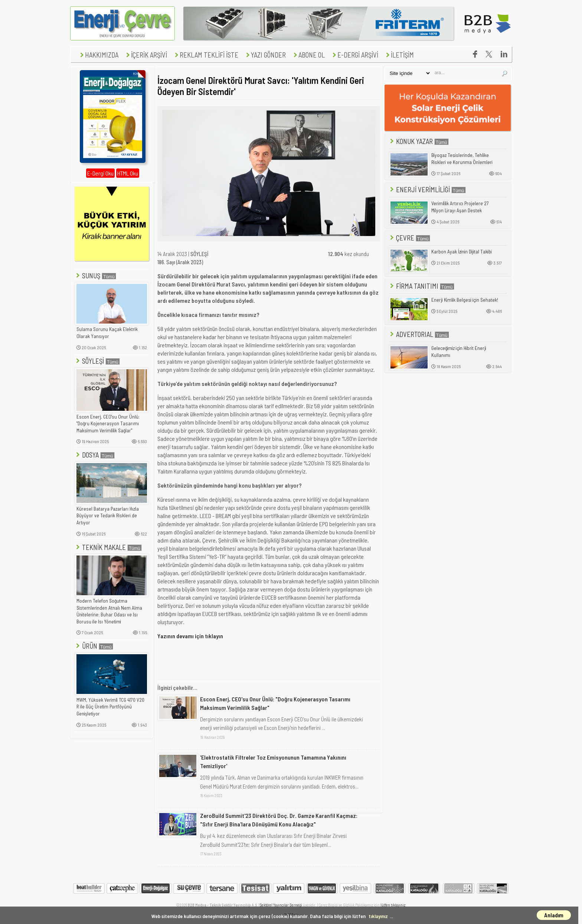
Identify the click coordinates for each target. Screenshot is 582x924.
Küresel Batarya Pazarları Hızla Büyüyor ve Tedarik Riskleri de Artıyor (108, 516)
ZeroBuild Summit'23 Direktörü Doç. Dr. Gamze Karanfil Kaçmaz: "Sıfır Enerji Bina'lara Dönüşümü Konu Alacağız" (279, 820)
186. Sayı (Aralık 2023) (180, 262)
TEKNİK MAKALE (108, 547)
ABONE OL (308, 55)
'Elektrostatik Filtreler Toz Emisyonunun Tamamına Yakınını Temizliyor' (273, 761)
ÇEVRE (409, 238)
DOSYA (95, 455)
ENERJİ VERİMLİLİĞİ (427, 189)
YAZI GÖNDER (265, 55)
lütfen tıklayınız (393, 905)
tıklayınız (378, 916)
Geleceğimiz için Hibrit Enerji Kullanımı (459, 352)
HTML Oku (128, 173)
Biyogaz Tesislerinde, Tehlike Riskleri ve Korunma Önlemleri (462, 159)
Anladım (554, 915)
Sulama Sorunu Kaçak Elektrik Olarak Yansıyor (107, 333)
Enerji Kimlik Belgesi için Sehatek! (465, 300)
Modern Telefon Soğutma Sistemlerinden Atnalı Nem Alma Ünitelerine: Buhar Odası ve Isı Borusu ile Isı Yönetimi (109, 611)
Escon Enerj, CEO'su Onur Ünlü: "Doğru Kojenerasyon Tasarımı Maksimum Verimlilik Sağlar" (108, 424)
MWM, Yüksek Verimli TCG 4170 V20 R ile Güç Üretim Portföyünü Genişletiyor (110, 707)
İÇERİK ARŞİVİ (146, 55)
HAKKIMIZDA (98, 55)
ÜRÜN (94, 646)
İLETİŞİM (399, 55)
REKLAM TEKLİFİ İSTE (206, 55)
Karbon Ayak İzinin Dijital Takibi (462, 252)
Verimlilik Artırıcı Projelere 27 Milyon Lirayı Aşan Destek (460, 207)
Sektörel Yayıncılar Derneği (281, 905)
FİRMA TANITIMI (421, 286)
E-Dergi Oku (100, 173)
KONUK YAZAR (419, 141)
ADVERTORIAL (419, 334)
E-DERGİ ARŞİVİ (354, 55)
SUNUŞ (95, 276)
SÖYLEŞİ (97, 361)
